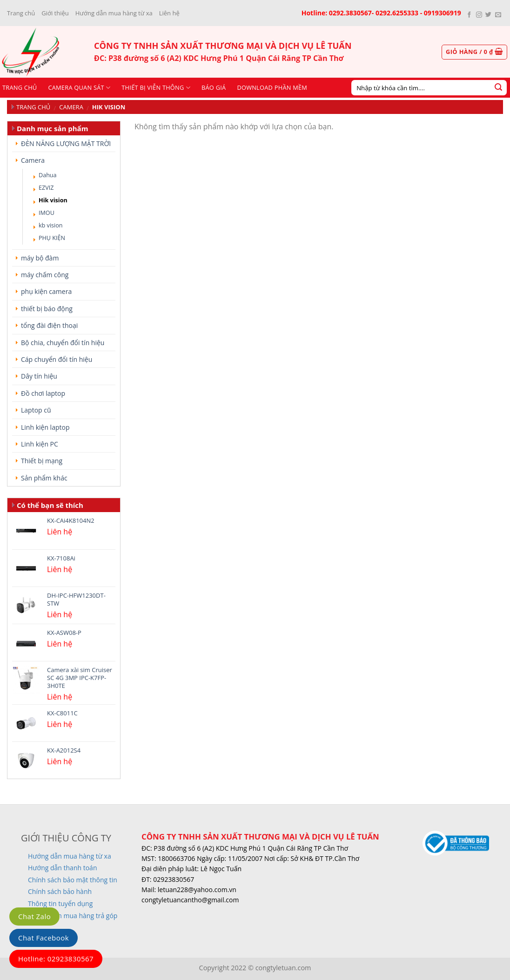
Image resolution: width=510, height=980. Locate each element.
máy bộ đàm (40, 258)
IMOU (47, 213)
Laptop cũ (36, 410)
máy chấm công (45, 275)
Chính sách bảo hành (60, 891)
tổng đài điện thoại (49, 325)
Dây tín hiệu (39, 376)
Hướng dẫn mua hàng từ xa (114, 13)
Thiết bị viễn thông (156, 88)
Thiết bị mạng (42, 461)
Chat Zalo (34, 916)
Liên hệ (169, 13)
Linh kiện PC (40, 444)
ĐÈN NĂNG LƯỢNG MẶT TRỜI (66, 143)
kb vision (51, 225)
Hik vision (53, 200)
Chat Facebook (44, 938)
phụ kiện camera (46, 291)
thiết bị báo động (47, 309)
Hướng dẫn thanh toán (62, 868)
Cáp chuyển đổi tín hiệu (57, 359)
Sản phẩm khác (44, 478)
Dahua (48, 175)
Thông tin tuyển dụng (60, 903)
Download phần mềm (272, 87)
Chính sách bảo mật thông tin (73, 880)
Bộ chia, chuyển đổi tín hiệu (63, 343)
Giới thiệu (55, 13)
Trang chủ (21, 13)
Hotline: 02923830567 (56, 959)
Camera (71, 107)
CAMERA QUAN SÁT (79, 88)
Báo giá (214, 87)
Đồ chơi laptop (43, 393)
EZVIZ (46, 188)
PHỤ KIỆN (52, 238)
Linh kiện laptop (45, 427)
